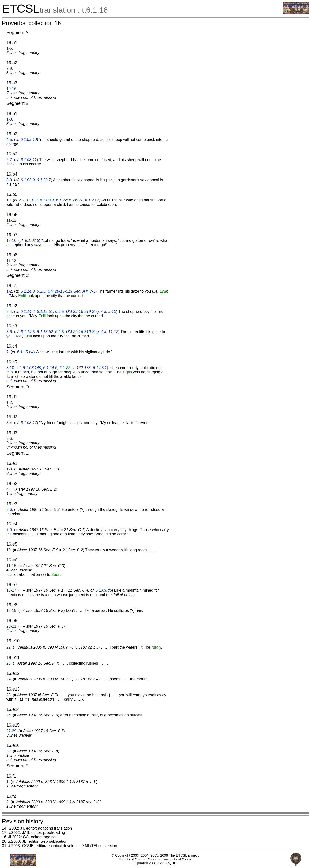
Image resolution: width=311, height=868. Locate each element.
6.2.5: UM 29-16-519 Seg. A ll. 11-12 (87, 332)
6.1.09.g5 (104, 590)
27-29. (12, 731)
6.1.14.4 (28, 312)
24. (9, 679)
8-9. (10, 180)
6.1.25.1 (100, 368)
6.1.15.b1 (45, 312)
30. (9, 751)
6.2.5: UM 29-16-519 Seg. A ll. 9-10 (86, 312)
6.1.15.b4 (25, 352)
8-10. (11, 368)
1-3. (10, 119)
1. (8, 782)
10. (9, 200)
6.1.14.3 (28, 291)
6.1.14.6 (50, 368)
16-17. (12, 590)
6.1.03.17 (29, 423)
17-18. (12, 261)
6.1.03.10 (29, 140)
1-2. (10, 291)
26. (9, 715)
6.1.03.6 (32, 240)
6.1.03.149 (32, 368)
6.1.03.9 (28, 180)
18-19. (12, 610)
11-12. (12, 220)
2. (8, 802)
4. (8, 489)
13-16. (12, 240)
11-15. (12, 566)
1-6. (10, 48)
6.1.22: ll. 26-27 (69, 200)
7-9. (10, 68)
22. (9, 647)
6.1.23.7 (44, 180)
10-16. (12, 89)
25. (9, 695)
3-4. (10, 312)
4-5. (10, 140)
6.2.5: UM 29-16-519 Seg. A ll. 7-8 (66, 291)
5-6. (10, 332)
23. (9, 663)
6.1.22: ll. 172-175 (75, 368)
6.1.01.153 (28, 200)
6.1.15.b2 (45, 332)
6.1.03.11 (29, 160)
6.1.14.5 (28, 332)
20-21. (12, 626)
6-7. (10, 160)
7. (8, 352)
